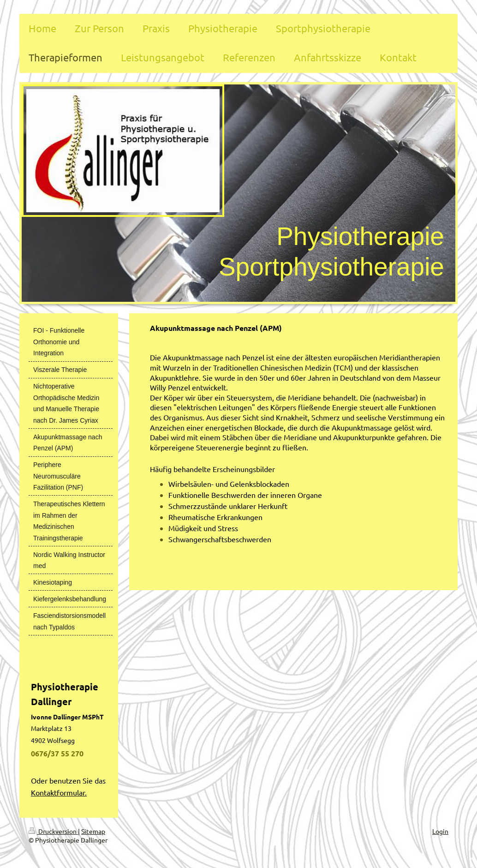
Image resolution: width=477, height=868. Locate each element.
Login (440, 831)
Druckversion (53, 831)
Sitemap (93, 831)
